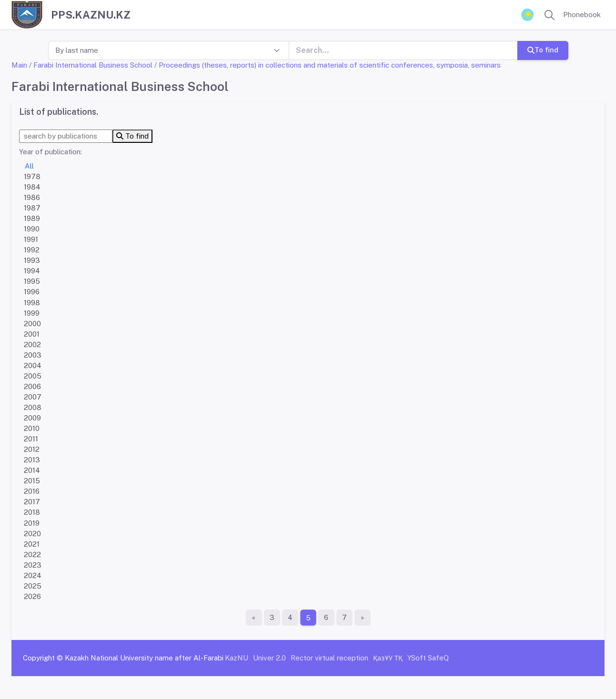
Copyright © (43, 658)
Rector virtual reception (329, 658)
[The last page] (363, 618)
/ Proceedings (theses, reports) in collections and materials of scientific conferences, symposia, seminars (328, 65)
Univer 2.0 (269, 658)
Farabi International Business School (93, 65)
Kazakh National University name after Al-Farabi (144, 658)
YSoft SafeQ (428, 658)
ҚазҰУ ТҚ (388, 658)
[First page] (254, 618)
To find (542, 50)
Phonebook (582, 15)
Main (19, 65)
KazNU (237, 658)
